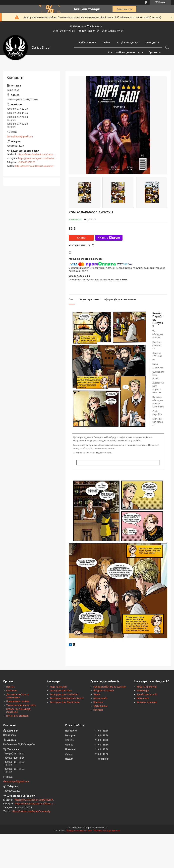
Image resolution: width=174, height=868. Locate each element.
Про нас (153, 52)
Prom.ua (103, 828)
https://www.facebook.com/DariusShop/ (39, 154)
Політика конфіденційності (107, 831)
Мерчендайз (100, 698)
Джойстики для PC (147, 694)
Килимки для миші (147, 702)
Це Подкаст (152, 43)
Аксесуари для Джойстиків (65, 702)
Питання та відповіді (18, 716)
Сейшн (107, 43)
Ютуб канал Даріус (128, 43)
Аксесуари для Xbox (61, 691)
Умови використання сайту (21, 705)
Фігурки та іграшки (104, 691)
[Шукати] (167, 47)
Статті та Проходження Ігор (124, 52)
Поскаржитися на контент (79, 831)
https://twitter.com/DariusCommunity (34, 166)
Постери (98, 710)
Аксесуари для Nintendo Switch (67, 698)
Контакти (11, 691)
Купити (81, 238)
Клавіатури (143, 691)
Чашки (97, 694)
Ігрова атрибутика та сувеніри (110, 687)
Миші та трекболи (147, 687)
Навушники (143, 698)
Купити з (109, 238)
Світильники (100, 706)
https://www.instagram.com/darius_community (42, 158)
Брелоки (98, 702)
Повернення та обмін (18, 701)
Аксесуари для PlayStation (64, 694)
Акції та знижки (87, 43)
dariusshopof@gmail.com (20, 136)
